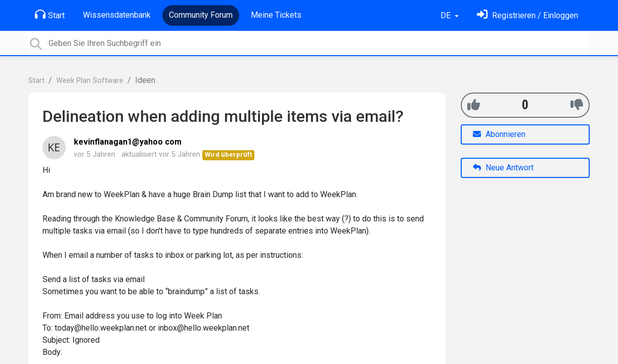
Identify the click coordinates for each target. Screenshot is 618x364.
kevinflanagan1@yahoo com (128, 142)
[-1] (577, 105)
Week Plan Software (90, 81)
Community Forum (201, 15)
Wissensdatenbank (117, 15)
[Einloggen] (527, 15)
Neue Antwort (503, 168)
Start (50, 15)
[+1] (474, 105)
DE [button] (447, 15)
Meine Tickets (276, 15)
